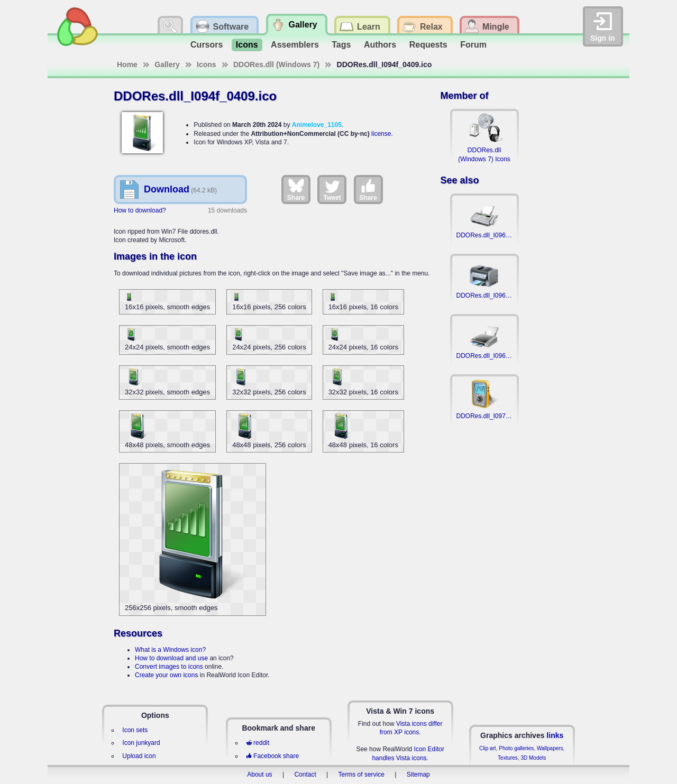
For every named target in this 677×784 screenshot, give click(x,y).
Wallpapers (550, 748)
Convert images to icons (169, 667)
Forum (473, 45)
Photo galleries (516, 748)
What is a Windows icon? (170, 650)
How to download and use (171, 658)
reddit (258, 743)
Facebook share (272, 756)
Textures (508, 758)
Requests (428, 45)
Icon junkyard (141, 743)
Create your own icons (166, 675)
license (381, 134)
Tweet (332, 189)
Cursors (207, 45)
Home (127, 64)
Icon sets (135, 730)
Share (296, 189)
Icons (247, 45)
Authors (380, 45)
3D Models (533, 758)
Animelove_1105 (317, 125)
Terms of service (362, 774)
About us (259, 774)
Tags (341, 45)
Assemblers (295, 45)
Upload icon (139, 756)
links (555, 735)
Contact (305, 774)
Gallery (167, 64)
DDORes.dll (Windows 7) (276, 64)
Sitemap (418, 774)
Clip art (488, 748)
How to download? (140, 210)
